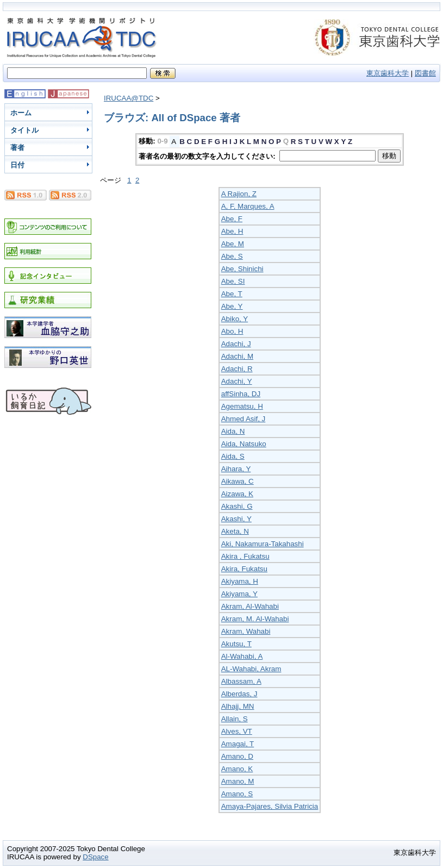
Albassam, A (241, 681)
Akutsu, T (236, 644)
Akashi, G (237, 506)
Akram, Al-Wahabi (250, 606)
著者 (17, 148)
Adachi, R (237, 369)
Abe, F (232, 219)
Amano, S (237, 794)
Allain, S (235, 719)
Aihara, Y (236, 469)
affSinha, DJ (241, 394)
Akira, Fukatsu (244, 569)
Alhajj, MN (238, 706)
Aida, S (233, 456)
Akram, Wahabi (246, 631)
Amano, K (237, 769)
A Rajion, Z (239, 194)
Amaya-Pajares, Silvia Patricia (270, 806)
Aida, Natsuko (244, 444)
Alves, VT (237, 731)
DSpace (95, 857)
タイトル (24, 130)
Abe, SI (233, 281)
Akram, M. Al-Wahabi (255, 619)
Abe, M (233, 244)
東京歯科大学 (388, 73)
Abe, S (232, 256)
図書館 (425, 73)
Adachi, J (236, 344)
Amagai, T (238, 744)
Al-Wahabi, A (242, 656)
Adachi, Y (237, 381)
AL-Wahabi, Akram (251, 669)
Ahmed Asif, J (244, 419)
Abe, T (232, 294)
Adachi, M (237, 356)
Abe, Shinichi (242, 269)
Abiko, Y (235, 319)
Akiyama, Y (239, 594)
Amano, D (237, 756)
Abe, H (232, 231)
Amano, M (238, 781)
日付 (17, 165)
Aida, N (233, 431)
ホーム (21, 113)
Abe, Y (232, 306)
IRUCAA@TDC (129, 98)
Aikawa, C (238, 481)
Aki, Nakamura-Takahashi (263, 544)
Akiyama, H (240, 581)
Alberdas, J (239, 694)
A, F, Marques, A (248, 206)
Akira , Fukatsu (245, 556)
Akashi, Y (236, 519)
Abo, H (232, 331)
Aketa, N (235, 531)
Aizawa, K (237, 494)
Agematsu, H (242, 406)
